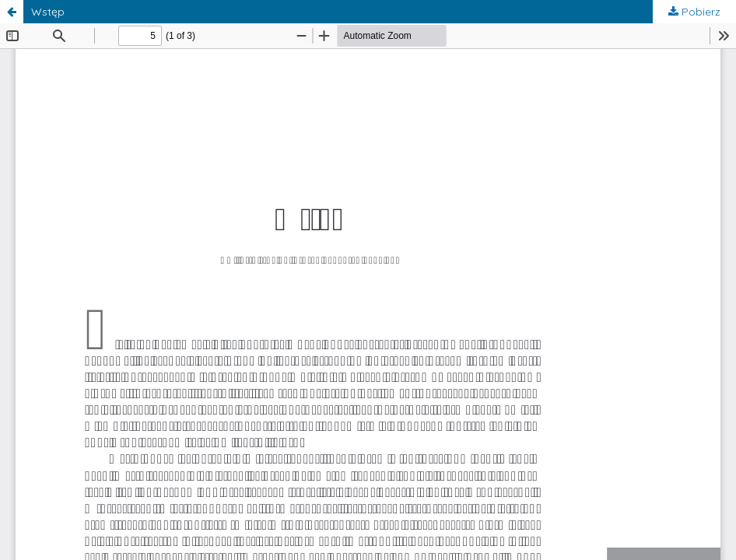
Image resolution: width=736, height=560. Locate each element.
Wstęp (48, 12)
